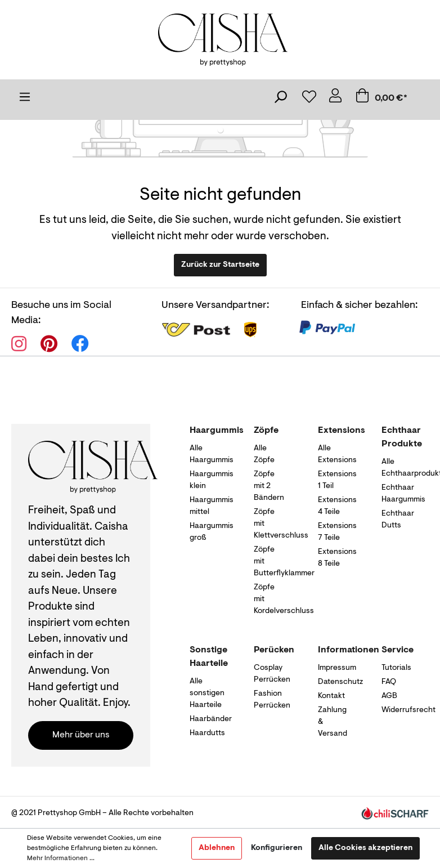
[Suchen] (280, 100)
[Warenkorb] (389, 99)
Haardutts (207, 733)
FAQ (389, 682)
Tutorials (396, 668)
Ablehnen (217, 848)
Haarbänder (211, 719)
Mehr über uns (81, 735)
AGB (389, 696)
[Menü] (25, 100)
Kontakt (331, 696)
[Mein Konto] (335, 99)
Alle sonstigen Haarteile (207, 693)
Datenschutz (340, 682)
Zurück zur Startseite (220, 265)
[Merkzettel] (308, 99)
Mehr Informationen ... (61, 858)
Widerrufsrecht (408, 710)
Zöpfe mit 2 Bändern (269, 486)
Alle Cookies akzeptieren (365, 848)
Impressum (337, 668)
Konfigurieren (277, 848)
